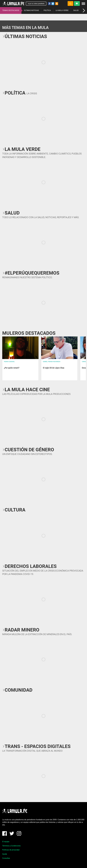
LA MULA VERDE (62, 10)
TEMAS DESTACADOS (11, 10)
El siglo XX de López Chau (54, 368)
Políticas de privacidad (11, 850)
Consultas (6, 858)
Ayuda (5, 854)
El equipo (6, 842)
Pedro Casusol (9, 362)
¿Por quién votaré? (12, 368)
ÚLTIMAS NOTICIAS (31, 10)
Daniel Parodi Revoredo (52, 362)
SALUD (76, 10)
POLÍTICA (47, 10)
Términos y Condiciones (11, 846)
